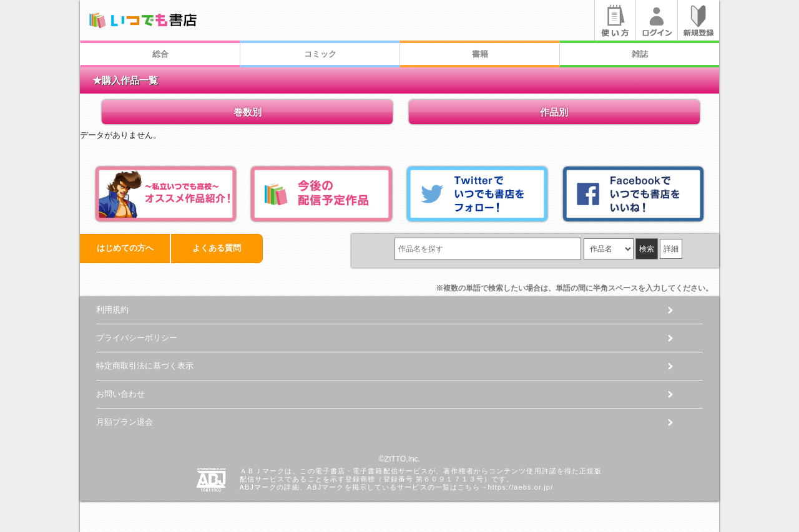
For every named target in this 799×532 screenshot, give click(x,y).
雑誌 (640, 54)
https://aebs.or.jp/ (520, 487)
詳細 (671, 249)
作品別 (554, 112)
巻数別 (248, 112)
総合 (160, 54)
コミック (320, 54)
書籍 (480, 54)
